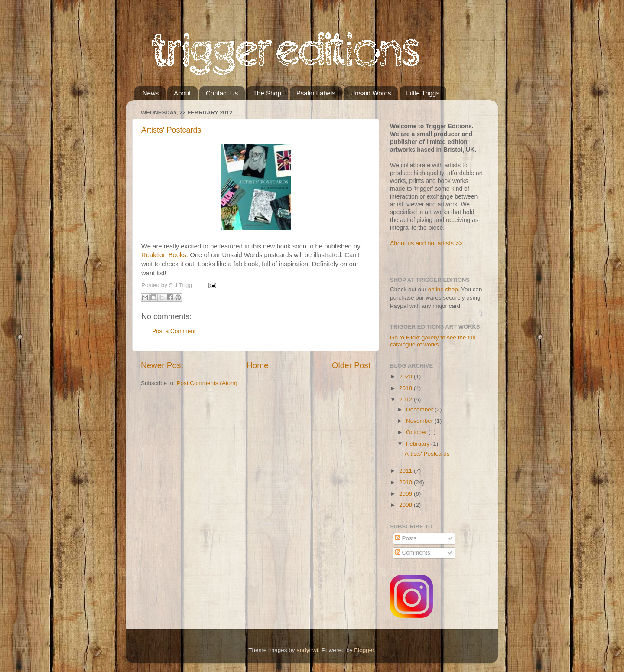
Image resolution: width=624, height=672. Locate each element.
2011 (406, 471)
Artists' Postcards (171, 130)
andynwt (307, 650)
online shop (443, 289)
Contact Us (222, 93)
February (419, 444)
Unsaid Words (371, 93)
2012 (406, 400)
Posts (406, 538)
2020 (406, 377)
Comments (413, 553)
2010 (406, 482)
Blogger (364, 650)
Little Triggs (423, 93)
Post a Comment (174, 331)
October (417, 432)
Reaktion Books (164, 255)
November (420, 421)
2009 (406, 494)
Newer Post (162, 365)
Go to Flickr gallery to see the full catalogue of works (433, 341)
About (182, 93)
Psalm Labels (316, 93)
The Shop (267, 93)
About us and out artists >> (426, 243)
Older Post (351, 365)
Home (257, 365)
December (420, 409)
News (151, 93)
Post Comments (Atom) (207, 383)
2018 (406, 388)
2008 (406, 505)
